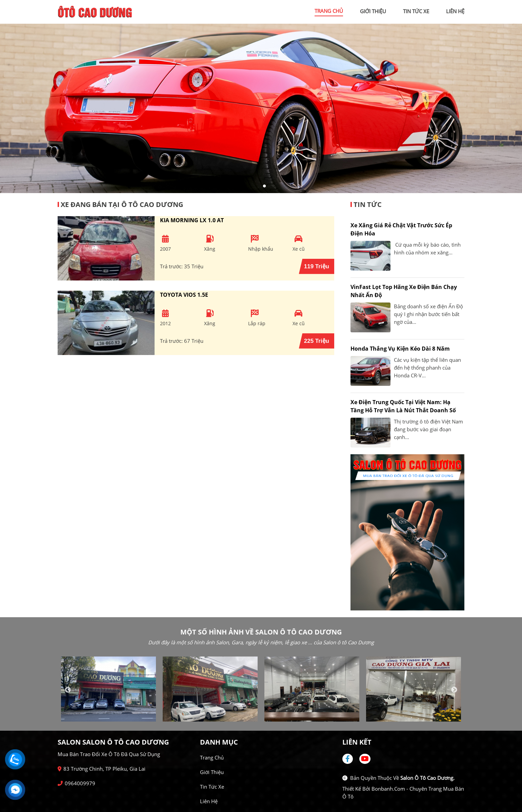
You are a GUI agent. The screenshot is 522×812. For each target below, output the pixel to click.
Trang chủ (212, 757)
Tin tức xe (212, 787)
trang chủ (329, 11)
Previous (68, 690)
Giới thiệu (212, 772)
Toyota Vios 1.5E (184, 295)
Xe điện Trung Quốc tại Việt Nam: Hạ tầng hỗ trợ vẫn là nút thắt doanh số (403, 406)
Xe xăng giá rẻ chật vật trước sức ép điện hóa (401, 229)
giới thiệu (373, 11)
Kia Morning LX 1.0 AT (192, 220)
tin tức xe (416, 11)
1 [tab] (258, 186)
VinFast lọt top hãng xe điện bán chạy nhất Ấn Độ (404, 291)
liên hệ (455, 11)
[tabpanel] (261, 108)
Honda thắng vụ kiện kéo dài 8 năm (400, 349)
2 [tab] (264, 186)
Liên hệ (209, 801)
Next (454, 690)
